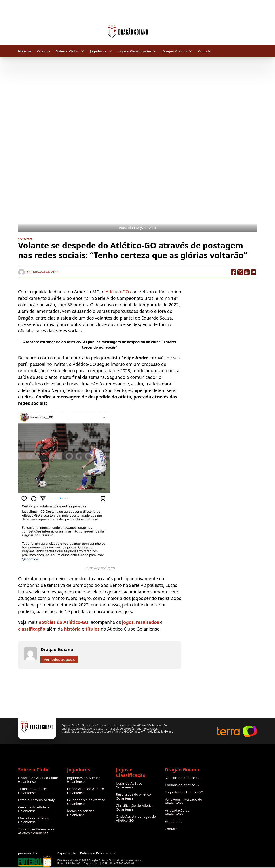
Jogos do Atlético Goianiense (129, 785)
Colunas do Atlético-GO (183, 785)
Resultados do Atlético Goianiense (133, 796)
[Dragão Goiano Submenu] (191, 51)
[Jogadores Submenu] (110, 51)
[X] (240, 272)
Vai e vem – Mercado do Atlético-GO (183, 801)
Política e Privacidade (98, 853)
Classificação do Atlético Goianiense (135, 808)
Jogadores (98, 51)
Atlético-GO (117, 292)
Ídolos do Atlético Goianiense (81, 813)
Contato (205, 51)
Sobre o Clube (67, 51)
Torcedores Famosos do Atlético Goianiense (37, 831)
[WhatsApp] (247, 272)
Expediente (174, 822)
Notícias (25, 51)
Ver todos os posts (59, 659)
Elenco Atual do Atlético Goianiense (86, 791)
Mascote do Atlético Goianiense (34, 820)
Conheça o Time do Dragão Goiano (151, 731)
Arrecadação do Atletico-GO (177, 812)
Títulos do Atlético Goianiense (32, 791)
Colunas (44, 51)
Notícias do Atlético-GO (183, 778)
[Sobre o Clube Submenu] (82, 51)
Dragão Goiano (175, 51)
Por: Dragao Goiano (38, 272)
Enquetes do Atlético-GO (184, 792)
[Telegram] (254, 272)
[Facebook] (233, 272)
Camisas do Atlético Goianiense (34, 809)
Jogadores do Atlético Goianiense (84, 780)
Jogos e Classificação (134, 51)
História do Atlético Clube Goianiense (38, 780)
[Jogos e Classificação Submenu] (155, 51)
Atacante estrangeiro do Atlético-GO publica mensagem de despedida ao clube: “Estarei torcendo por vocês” (100, 345)
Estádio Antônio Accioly (36, 800)
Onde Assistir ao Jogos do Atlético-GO (136, 818)
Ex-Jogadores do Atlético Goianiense (86, 802)
